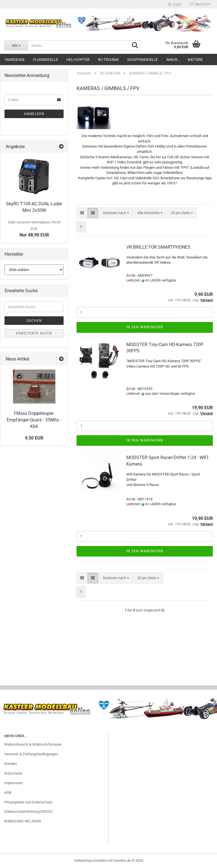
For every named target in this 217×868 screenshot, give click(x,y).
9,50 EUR (34, 438)
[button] (82, 213)
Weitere (195, 60)
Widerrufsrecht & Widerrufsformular (33, 744)
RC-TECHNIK (108, 60)
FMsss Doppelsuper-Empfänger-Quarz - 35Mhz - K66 (34, 420)
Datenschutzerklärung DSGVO (28, 812)
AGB (8, 793)
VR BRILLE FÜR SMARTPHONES (158, 247)
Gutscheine (13, 773)
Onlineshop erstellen (90, 860)
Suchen (34, 321)
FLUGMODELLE (45, 60)
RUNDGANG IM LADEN (23, 821)
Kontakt (10, 764)
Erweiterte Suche (34, 333)
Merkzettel (200, 4)
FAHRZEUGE (15, 60)
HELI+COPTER (78, 60)
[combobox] (116, 213)
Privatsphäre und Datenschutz (28, 802)
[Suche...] (16, 45)
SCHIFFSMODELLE (142, 60)
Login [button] (174, 4)
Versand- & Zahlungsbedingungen (31, 754)
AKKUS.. (173, 60)
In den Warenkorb (145, 327)
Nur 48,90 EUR (34, 229)
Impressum (13, 783)
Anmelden (34, 114)
